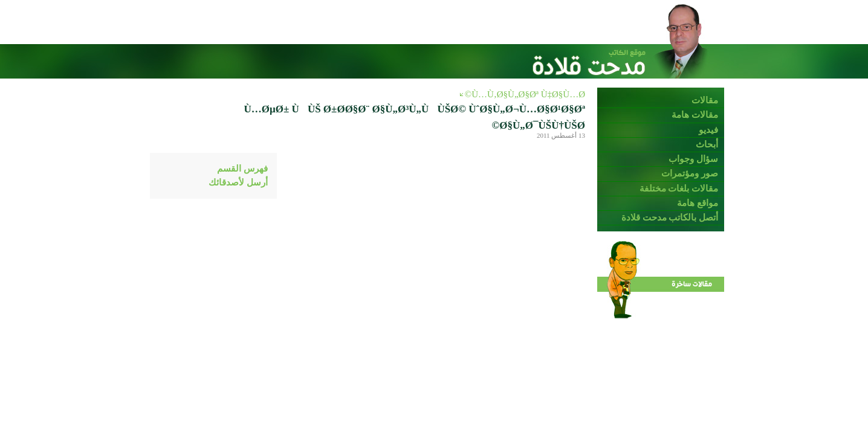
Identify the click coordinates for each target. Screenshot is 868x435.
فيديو (708, 130)
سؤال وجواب (693, 159)
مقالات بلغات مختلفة (679, 188)
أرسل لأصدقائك (238, 182)
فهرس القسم (242, 169)
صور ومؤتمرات (690, 173)
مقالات (705, 100)
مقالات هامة (695, 115)
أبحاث (707, 144)
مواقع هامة (698, 203)
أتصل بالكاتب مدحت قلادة (670, 217)
